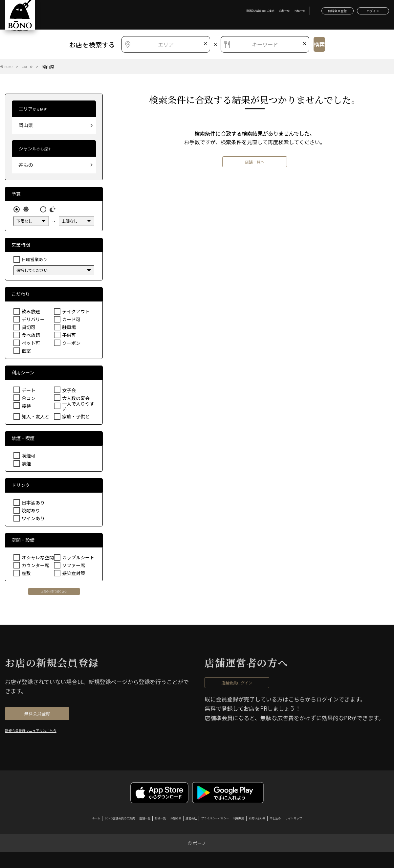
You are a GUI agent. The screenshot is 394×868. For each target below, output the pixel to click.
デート (28, 392)
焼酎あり (30, 512)
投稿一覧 (263, 13)
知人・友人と (34, 418)
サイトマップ (345, 832)
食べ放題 (30, 337)
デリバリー (32, 321)
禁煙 (26, 466)
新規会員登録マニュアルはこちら (44, 742)
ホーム (43, 832)
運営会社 (188, 832)
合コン (28, 400)
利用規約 (261, 832)
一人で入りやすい (77, 408)
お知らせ (164, 832)
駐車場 (68, 329)
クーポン (71, 345)
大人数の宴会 (75, 400)
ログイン (365, 13)
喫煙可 (28, 458)
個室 (26, 353)
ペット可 (30, 345)
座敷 (26, 575)
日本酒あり (32, 505)
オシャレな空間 (37, 559)
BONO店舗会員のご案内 (208, 13)
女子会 (68, 392)
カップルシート (77, 559)
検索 (320, 44)
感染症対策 (73, 575)
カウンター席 (34, 567)
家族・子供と (75, 418)
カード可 (71, 321)
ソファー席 (73, 567)
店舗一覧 (242, 13)
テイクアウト (75, 313)
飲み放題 (30, 313)
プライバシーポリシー (225, 832)
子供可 (68, 337)
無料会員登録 (312, 13)
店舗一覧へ (255, 166)
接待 (26, 408)
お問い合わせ (289, 832)
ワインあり (32, 520)
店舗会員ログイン (254, 690)
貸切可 (28, 329)
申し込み (317, 832)
